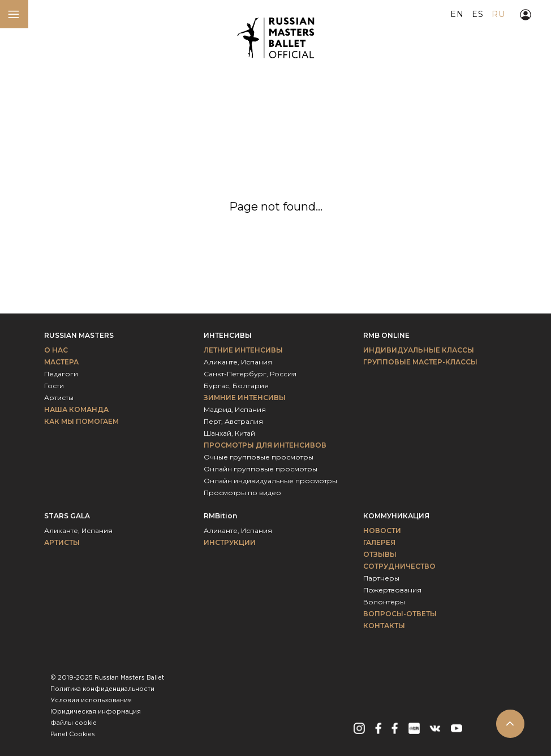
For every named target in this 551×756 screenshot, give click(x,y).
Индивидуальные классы (419, 350)
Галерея (379, 542)
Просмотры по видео (242, 493)
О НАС (56, 350)
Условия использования (91, 701)
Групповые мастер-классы (420, 362)
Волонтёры (384, 602)
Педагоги (61, 374)
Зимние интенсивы (245, 398)
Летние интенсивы (243, 350)
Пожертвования (392, 590)
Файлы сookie (74, 723)
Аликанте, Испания (238, 362)
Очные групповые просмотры (259, 457)
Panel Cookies (73, 734)
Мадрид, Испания (235, 409)
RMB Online (386, 335)
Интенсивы (228, 335)
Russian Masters (79, 335)
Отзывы (380, 554)
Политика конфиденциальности (102, 689)
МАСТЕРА (61, 362)
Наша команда (76, 409)
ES (477, 14)
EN (457, 14)
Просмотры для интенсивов (265, 445)
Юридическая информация (96, 712)
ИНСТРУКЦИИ (230, 542)
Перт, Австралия (233, 421)
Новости (382, 531)
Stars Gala (67, 516)
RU (498, 14)
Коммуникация (396, 516)
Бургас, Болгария (236, 386)
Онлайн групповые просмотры (261, 469)
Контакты (384, 626)
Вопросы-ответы (400, 614)
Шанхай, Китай (229, 433)
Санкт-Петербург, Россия (250, 374)
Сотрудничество (399, 566)
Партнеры (381, 578)
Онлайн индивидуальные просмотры (270, 481)
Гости (54, 386)
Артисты (59, 398)
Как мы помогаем (81, 421)
